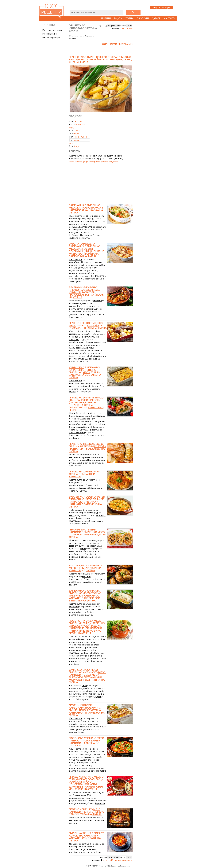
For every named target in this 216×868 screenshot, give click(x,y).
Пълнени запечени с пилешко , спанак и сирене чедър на (88, 533)
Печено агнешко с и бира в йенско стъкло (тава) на (87, 812)
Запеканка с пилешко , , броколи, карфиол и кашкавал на (86, 209)
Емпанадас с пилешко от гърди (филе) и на (85, 568)
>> (131, 29)
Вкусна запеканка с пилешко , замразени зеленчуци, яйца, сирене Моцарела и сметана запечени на (86, 250)
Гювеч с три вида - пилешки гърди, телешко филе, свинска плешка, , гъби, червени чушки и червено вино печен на (87, 627)
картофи (78, 121)
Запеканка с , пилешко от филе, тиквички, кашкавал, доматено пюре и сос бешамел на (85, 596)
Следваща (118, 861)
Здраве (156, 18)
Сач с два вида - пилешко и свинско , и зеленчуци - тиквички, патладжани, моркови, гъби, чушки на (87, 676)
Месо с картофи (51, 37)
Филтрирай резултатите (118, 44)
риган (77, 140)
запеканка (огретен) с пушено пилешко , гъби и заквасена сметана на (85, 372)
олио (78, 131)
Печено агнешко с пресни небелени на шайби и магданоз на (88, 448)
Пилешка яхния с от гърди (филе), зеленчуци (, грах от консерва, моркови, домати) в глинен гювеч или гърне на (87, 783)
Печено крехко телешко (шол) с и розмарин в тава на (88, 326)
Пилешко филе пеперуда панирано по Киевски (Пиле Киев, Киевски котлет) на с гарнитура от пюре (87, 404)
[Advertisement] (54, 82)
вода (77, 146)
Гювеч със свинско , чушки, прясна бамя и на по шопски (87, 742)
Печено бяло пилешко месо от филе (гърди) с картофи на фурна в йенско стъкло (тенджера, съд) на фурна (100, 60)
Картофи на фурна (52, 30)
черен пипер (81, 137)
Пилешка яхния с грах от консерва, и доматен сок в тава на (86, 837)
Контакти (169, 18)
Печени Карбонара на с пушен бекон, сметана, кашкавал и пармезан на (87, 710)
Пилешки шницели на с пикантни (85, 474)
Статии (129, 18)
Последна (128, 861)
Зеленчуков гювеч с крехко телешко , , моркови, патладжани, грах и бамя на (87, 292)
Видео (118, 18)
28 (127, 29)
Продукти (143, 18)
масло (76, 134)
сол (71, 143)
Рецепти (106, 18)
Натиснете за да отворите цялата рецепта (94, 162)
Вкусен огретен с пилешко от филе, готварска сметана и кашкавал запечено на (87, 502)
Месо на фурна (50, 34)
